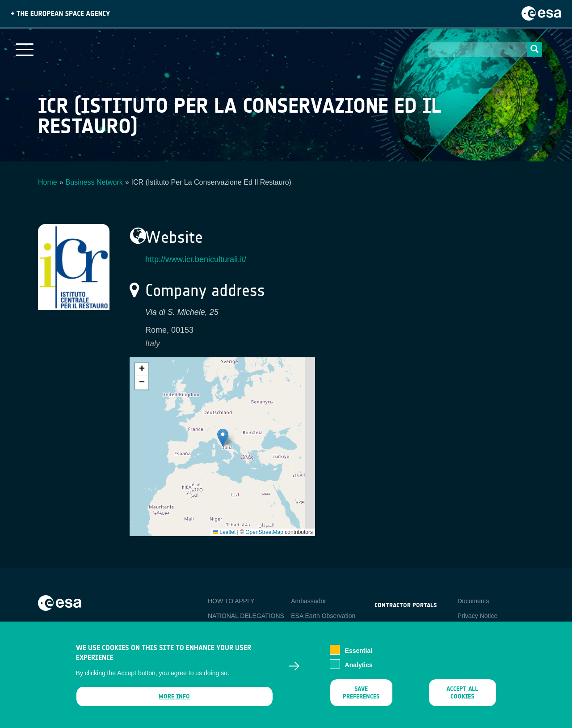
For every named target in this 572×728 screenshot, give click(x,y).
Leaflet (224, 532)
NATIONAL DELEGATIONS (246, 616)
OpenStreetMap (264, 532)
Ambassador (309, 601)
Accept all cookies (462, 694)
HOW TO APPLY (231, 601)
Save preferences (361, 694)
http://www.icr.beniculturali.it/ (196, 259)
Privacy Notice (477, 616)
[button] (223, 438)
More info (174, 697)
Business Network (94, 182)
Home (48, 182)
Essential (359, 652)
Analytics (359, 666)
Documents (473, 601)
